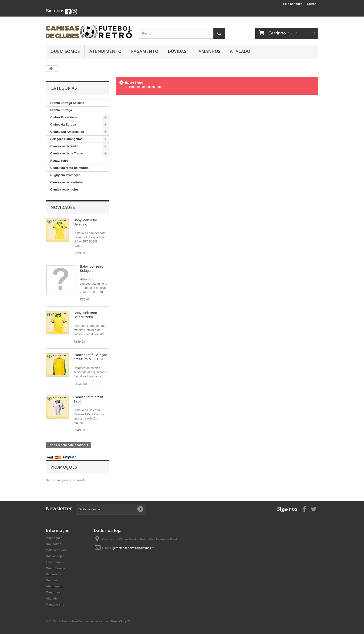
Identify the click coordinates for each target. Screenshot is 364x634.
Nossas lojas (55, 556)
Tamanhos (208, 51)
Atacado (240, 51)
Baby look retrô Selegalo (85, 222)
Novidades (63, 207)
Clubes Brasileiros (64, 117)
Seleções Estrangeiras (66, 139)
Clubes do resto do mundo (69, 168)
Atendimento (105, 51)
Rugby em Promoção (65, 175)
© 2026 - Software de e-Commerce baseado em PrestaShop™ (88, 621)
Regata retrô (59, 161)
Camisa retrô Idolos (64, 189)
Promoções (64, 467)
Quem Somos (65, 51)
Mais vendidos (56, 550)
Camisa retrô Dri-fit (64, 146)
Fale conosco (293, 4)
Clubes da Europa (63, 124)
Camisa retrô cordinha (66, 182)
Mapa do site (55, 605)
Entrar (311, 4)
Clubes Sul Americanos (67, 132)
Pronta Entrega (61, 110)
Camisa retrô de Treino (67, 153)
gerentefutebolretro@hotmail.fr (133, 548)
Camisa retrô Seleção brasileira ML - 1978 (90, 357)
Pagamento (145, 51)
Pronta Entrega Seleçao (67, 103)
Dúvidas (177, 51)
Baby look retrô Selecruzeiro (85, 315)
